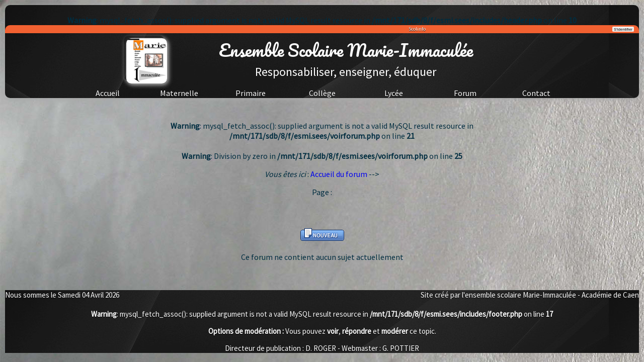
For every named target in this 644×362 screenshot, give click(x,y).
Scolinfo (417, 29)
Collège (322, 93)
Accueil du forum (339, 174)
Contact (536, 93)
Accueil (108, 93)
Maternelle (179, 93)
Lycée (394, 93)
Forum (465, 93)
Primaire (251, 93)
